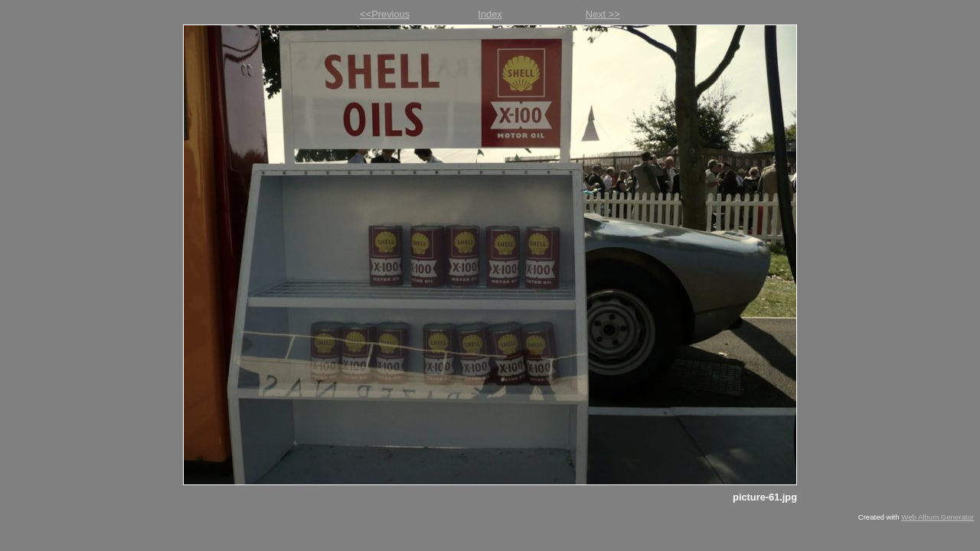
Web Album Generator (938, 517)
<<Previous (385, 14)
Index (490, 14)
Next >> (603, 14)
